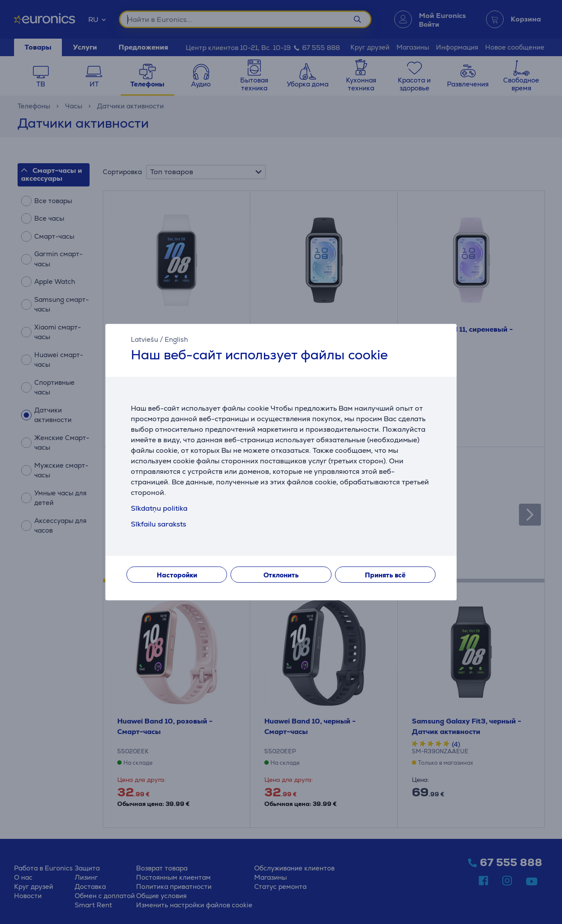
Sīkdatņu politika (159, 508)
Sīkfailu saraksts (159, 524)
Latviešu (144, 339)
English (176, 339)
